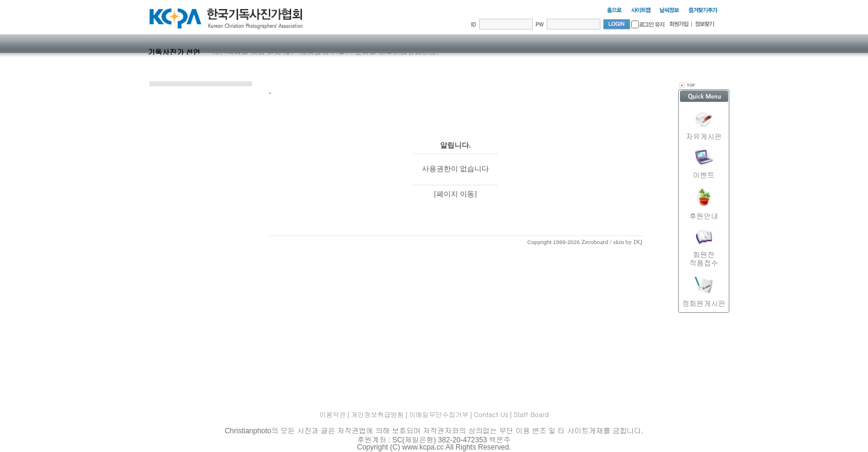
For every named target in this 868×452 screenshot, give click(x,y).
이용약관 (333, 414)
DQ (638, 242)
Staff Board (531, 414)
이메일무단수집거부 (439, 414)
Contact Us (491, 414)
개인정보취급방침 (377, 414)
